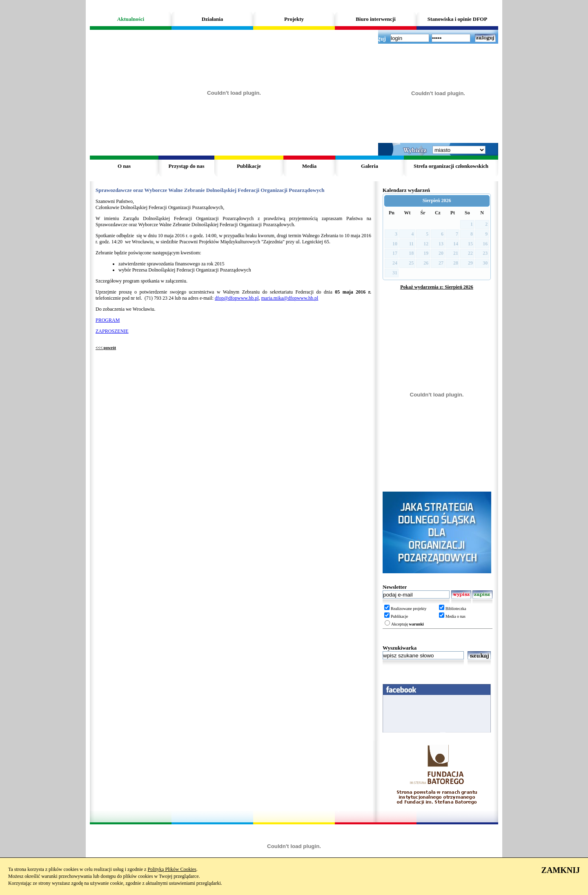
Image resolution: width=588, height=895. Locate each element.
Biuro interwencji (376, 19)
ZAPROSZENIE (112, 331)
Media (309, 166)
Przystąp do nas (186, 166)
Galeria (370, 166)
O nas (124, 166)
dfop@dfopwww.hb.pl (237, 298)
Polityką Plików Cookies (172, 869)
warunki (416, 624)
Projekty (294, 19)
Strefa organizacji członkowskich (451, 166)
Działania (213, 19)
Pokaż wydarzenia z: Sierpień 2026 (437, 287)
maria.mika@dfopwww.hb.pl (290, 298)
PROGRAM (108, 320)
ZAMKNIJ (561, 870)
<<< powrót (106, 348)
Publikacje (249, 166)
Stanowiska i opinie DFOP (457, 19)
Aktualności (131, 19)
